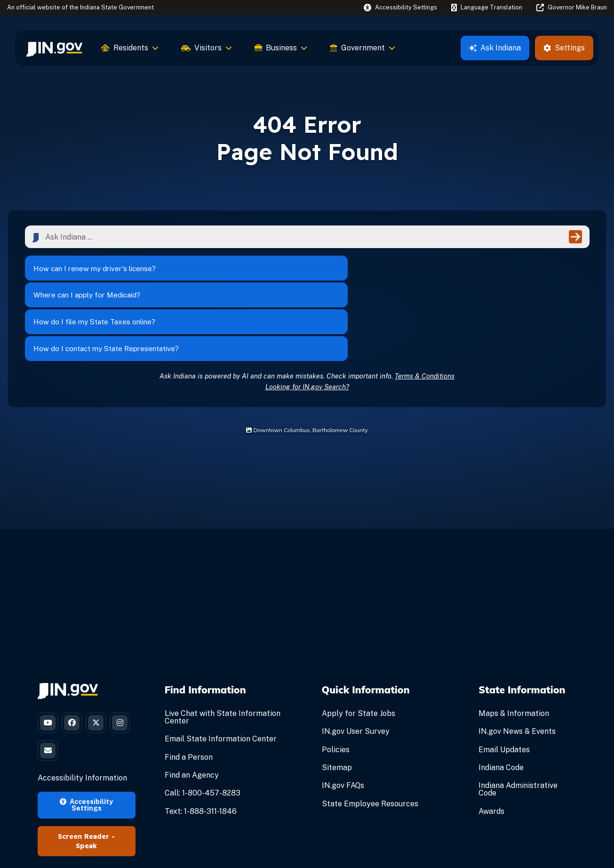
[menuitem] (54, 48)
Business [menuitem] (281, 48)
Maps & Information (514, 647)
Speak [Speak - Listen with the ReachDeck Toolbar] (86, 787)
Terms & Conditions (425, 309)
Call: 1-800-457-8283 (203, 727)
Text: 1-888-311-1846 (201, 745)
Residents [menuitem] (130, 48)
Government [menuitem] (363, 48)
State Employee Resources (370, 737)
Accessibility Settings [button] (86, 745)
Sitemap (337, 702)
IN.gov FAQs (343, 719)
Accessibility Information (82, 719)
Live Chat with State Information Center (223, 651)
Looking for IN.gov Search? (307, 320)
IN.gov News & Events (517, 665)
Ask (495, 48)
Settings (564, 48)
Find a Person (189, 691)
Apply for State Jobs (359, 647)
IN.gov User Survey (356, 665)
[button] (400, 7)
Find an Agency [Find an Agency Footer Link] (192, 709)
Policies (336, 683)
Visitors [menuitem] (207, 48)
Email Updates (504, 683)
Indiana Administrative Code (518, 723)
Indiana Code (501, 702)
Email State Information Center (221, 673)
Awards (491, 745)
